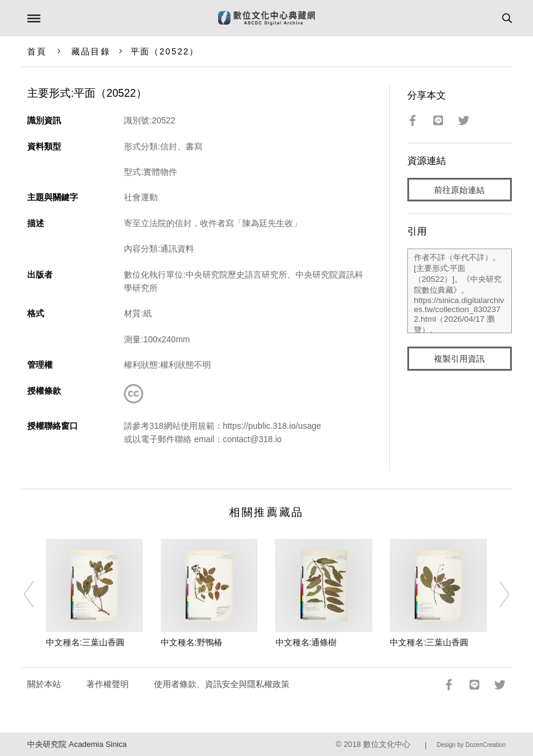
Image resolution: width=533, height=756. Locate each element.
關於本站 (44, 684)
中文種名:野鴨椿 (192, 642)
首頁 (37, 51)
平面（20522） (165, 51)
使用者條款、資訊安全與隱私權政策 (222, 684)
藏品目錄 (91, 51)
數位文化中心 (387, 744)
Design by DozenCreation (471, 745)
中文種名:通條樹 (306, 642)
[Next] (496, 594)
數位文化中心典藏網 (266, 18)
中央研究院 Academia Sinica (77, 744)
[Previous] (37, 594)
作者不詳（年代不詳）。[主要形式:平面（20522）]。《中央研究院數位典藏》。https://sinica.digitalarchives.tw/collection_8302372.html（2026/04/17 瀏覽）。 (460, 291)
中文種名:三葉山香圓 (85, 642)
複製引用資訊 (459, 359)
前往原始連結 (459, 190)
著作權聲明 (108, 684)
